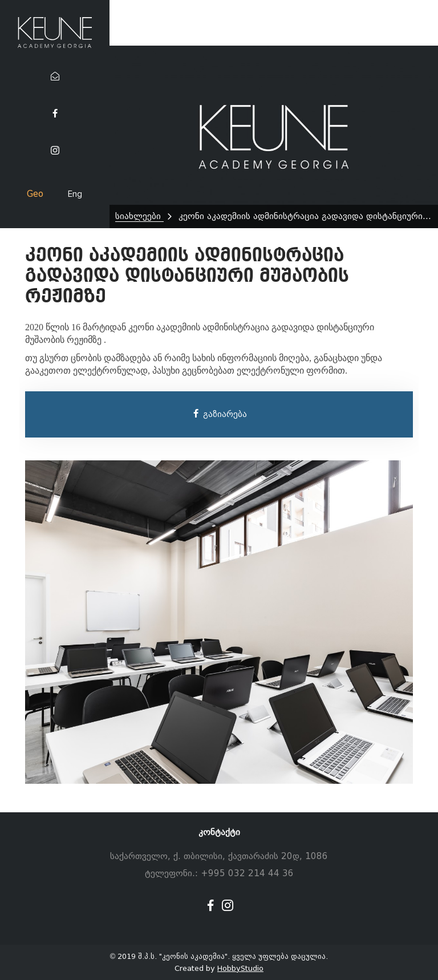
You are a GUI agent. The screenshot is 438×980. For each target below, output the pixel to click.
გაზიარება (219, 414)
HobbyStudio (240, 968)
